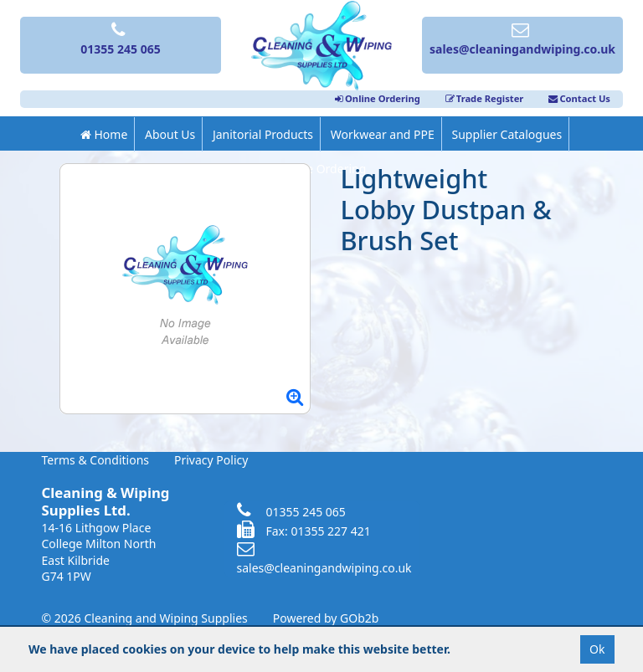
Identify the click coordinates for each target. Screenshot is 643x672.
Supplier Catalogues (507, 134)
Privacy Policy (211, 460)
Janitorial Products (263, 134)
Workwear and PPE (383, 134)
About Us (170, 134)
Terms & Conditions (96, 460)
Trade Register (485, 98)
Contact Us (579, 98)
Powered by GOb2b (326, 618)
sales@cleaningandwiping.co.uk (324, 559)
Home (104, 134)
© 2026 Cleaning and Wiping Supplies (145, 618)
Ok (597, 649)
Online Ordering (378, 98)
